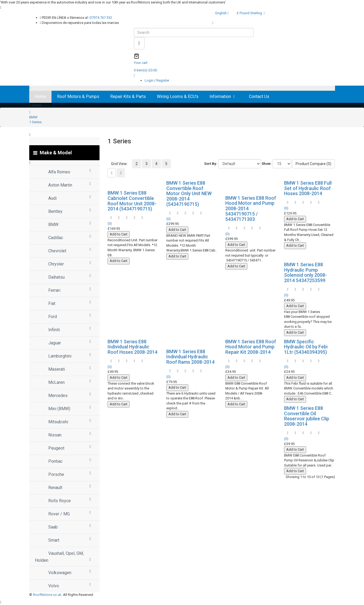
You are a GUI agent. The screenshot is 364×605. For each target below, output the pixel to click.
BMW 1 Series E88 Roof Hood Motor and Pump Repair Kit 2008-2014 (251, 347)
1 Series (35, 122)
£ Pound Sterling (251, 13)
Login (149, 80)
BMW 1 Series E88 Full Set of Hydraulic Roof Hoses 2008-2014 (308, 188)
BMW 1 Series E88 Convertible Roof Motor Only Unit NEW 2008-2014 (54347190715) (189, 194)
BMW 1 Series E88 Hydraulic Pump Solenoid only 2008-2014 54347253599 (306, 272)
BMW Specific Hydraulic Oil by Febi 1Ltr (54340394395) (306, 347)
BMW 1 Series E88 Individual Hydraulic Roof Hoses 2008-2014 (133, 347)
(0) (110, 223)
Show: (267, 164)
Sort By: (211, 164)
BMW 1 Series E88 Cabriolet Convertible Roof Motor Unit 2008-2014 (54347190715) (132, 201)
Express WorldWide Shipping (237, 23)
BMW (33, 117)
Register (163, 80)
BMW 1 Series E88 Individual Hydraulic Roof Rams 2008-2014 (190, 357)
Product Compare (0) (313, 164)
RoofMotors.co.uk (47, 595)
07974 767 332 (100, 18)
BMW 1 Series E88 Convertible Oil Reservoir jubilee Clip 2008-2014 (307, 416)
